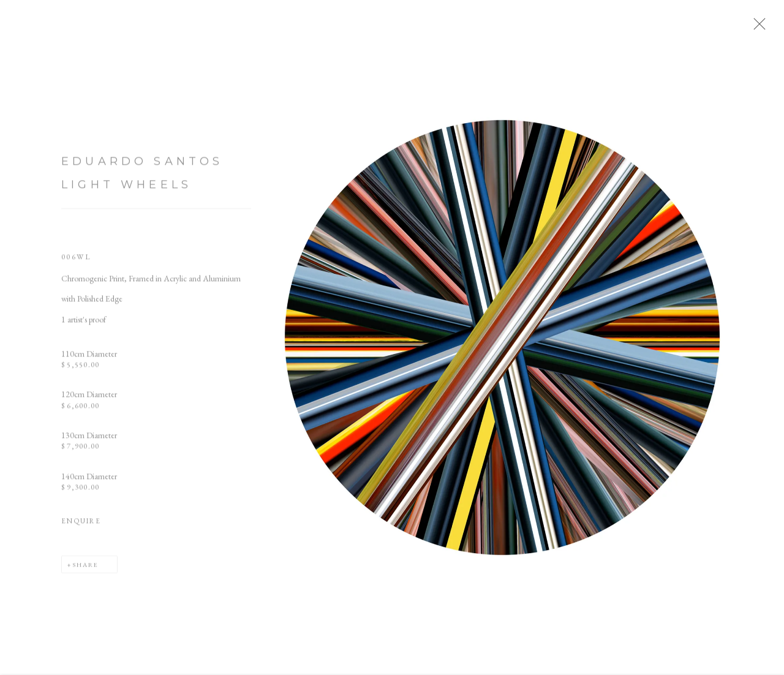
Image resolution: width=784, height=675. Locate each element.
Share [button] (85, 570)
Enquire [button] (81, 526)
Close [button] (769, 28)
